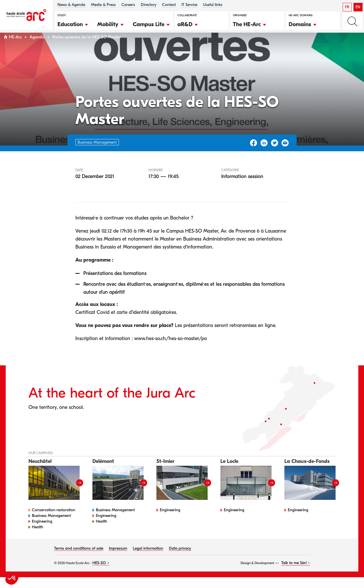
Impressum (118, 559)
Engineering (42, 532)
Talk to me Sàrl (294, 574)
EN (358, 7)
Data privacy (180, 559)
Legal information (148, 559)
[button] (73, 24)
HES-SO (99, 574)
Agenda (37, 48)
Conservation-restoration (54, 521)
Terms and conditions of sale (79, 559)
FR (347, 7)
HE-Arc (15, 48)
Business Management (51, 526)
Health (38, 538)
